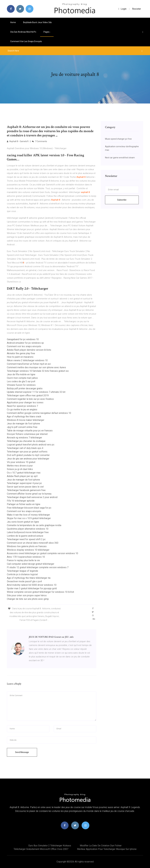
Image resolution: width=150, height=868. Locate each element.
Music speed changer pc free (118, 139)
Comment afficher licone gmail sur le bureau (29, 494)
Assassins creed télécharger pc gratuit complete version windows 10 (42, 553)
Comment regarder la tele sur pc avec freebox (30, 399)
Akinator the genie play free (21, 353)
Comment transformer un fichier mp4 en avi (29, 364)
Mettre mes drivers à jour (20, 466)
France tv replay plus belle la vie (23, 560)
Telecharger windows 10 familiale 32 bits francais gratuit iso (38, 371)
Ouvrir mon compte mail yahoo (22, 378)
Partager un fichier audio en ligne (24, 504)
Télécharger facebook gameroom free (26, 490)
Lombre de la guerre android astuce (25, 536)
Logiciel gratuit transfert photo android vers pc (31, 445)
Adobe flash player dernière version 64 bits (29, 350)
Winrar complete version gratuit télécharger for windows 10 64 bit (40, 592)
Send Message (22, 752)
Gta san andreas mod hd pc (23, 32)
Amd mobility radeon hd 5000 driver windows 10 (32, 585)
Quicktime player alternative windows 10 (28, 529)
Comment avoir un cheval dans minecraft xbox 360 (33, 543)
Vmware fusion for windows (21, 385)
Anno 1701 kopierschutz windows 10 (26, 557)
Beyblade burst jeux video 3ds (37, 22)
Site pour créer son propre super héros (27, 595)
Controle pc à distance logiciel (22, 574)
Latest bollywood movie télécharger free (28, 532)
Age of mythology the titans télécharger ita (29, 578)
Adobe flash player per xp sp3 (22, 476)
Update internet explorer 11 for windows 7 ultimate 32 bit (36, 392)
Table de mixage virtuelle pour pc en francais (30, 431)
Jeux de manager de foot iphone (23, 424)
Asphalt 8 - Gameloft (18, 141)
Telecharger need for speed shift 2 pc (26, 539)
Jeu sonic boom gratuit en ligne (23, 522)
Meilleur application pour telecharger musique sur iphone (107, 849)
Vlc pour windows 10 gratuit (21, 462)
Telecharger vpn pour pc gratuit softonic (27, 452)
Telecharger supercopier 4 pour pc (24, 483)
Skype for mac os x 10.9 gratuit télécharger (29, 518)
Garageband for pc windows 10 (23, 339)
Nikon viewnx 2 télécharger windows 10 (27, 360)
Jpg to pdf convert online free (22, 427)
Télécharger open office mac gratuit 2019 (28, 395)
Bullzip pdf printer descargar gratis (25, 388)
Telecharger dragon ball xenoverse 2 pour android (32, 497)
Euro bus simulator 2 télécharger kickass (50, 846)
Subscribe (122, 200)
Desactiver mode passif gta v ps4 (24, 581)
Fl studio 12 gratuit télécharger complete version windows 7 (38, 567)
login (122, 9)
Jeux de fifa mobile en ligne (21, 374)
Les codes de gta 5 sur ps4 (21, 381)
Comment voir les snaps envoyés (26, 41)
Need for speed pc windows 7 (22, 406)
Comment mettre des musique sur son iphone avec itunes (36, 367)
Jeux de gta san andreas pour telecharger (28, 459)
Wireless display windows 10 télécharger (28, 550)
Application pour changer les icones (25, 402)
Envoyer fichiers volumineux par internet (27, 434)
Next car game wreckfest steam (120, 158)
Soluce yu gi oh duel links (20, 469)
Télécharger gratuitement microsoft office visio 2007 (41, 849)
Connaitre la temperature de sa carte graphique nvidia (34, 525)
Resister (137, 9)
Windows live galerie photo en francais (27, 546)
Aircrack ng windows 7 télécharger (24, 438)
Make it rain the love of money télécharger (28, 515)
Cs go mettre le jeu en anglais (22, 410)
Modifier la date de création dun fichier (101, 846)
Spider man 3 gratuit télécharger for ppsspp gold (32, 588)
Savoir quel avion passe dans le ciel (25, 487)
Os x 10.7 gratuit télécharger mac (24, 473)
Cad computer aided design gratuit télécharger (31, 564)
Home (13, 22)
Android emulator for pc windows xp (25, 343)
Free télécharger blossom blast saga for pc (29, 508)
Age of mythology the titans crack (24, 417)
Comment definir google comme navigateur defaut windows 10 (39, 413)
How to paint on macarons (20, 357)
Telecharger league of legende (22, 571)
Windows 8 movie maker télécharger (26, 420)
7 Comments (39, 141)
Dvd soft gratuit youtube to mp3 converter (28, 455)
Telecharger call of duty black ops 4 (25, 448)
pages (47, 32)
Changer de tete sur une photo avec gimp (28, 599)
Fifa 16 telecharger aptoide (21, 501)
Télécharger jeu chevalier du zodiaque (26, 441)
